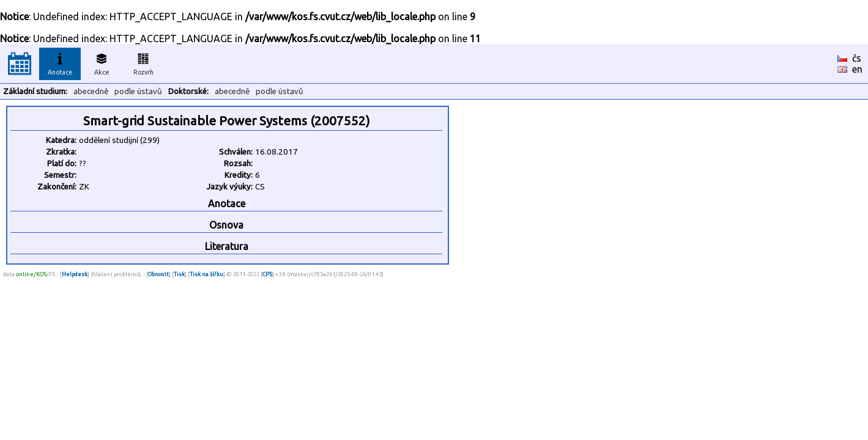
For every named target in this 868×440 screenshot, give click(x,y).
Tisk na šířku (206, 274)
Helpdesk (75, 274)
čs (857, 58)
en (857, 69)
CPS (267, 274)
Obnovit (158, 274)
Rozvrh (143, 62)
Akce (102, 62)
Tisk (179, 274)
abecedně (91, 91)
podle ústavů (138, 91)
